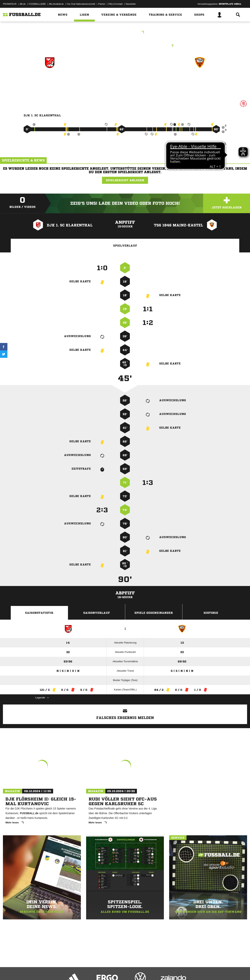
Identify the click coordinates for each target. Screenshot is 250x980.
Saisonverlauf (97, 613)
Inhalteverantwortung (93, 971)
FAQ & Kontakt (116, 4)
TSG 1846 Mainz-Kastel (200, 79)
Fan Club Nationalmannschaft (81, 4)
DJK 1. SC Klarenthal (49, 79)
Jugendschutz (73, 971)
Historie (211, 613)
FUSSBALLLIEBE (37, 4)
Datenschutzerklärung (28, 971)
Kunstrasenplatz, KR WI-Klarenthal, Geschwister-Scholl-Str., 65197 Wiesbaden (125, 45)
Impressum (8, 971)
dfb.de (23, 4)
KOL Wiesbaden (125, 33)
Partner (102, 4)
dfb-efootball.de (56, 4)
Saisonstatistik (39, 613)
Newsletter (131, 4)
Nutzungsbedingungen (52, 971)
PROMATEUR (10, 4)
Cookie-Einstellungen (117, 971)
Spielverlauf (125, 246)
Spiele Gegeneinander (154, 613)
